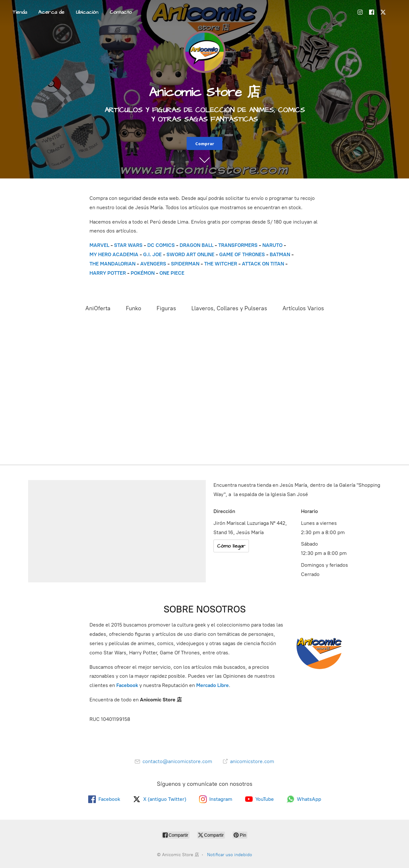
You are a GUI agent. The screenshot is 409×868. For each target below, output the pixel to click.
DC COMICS (161, 245)
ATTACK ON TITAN (263, 264)
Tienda (20, 12)
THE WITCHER (221, 264)
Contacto (121, 12)
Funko (134, 308)
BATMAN (280, 254)
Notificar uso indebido (230, 855)
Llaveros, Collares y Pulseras (229, 308)
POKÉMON (143, 273)
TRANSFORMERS (239, 245)
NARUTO (272, 245)
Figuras (166, 308)
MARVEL (99, 245)
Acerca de (51, 12)
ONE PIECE (172, 273)
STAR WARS (128, 245)
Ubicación (87, 12)
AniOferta (98, 308)
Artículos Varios (303, 308)
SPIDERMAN (185, 264)
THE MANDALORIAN (112, 264)
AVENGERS (153, 264)
